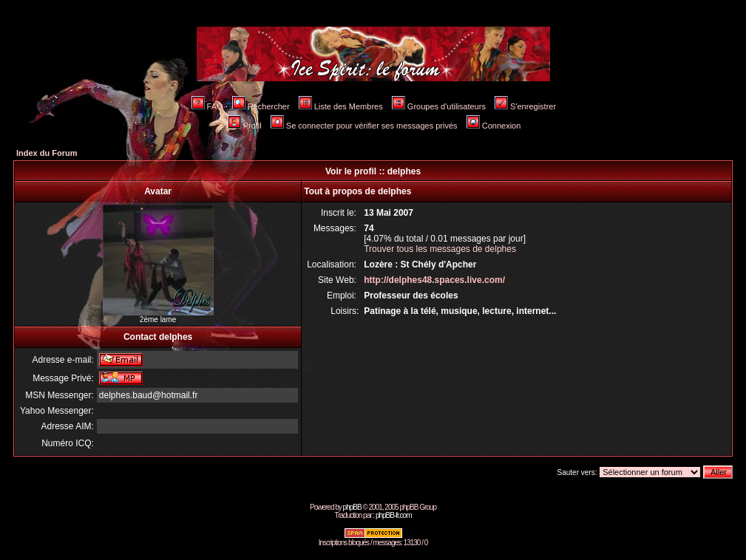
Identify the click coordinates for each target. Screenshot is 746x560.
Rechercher (261, 106)
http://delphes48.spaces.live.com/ (434, 280)
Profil (245, 126)
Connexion (494, 126)
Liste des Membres (341, 106)
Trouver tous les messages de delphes (440, 249)
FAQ (207, 106)
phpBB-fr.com (394, 515)
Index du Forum (47, 153)
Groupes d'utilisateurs (439, 106)
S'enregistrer (525, 106)
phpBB (352, 507)
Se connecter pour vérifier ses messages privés (364, 126)
